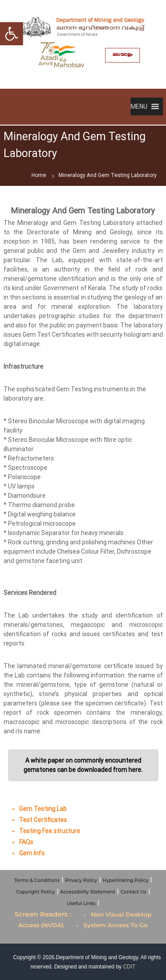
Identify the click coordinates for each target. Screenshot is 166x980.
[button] (139, 106)
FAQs (26, 842)
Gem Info (32, 853)
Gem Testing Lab (43, 809)
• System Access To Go (112, 925)
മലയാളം (122, 55)
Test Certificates (43, 820)
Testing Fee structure (50, 831)
